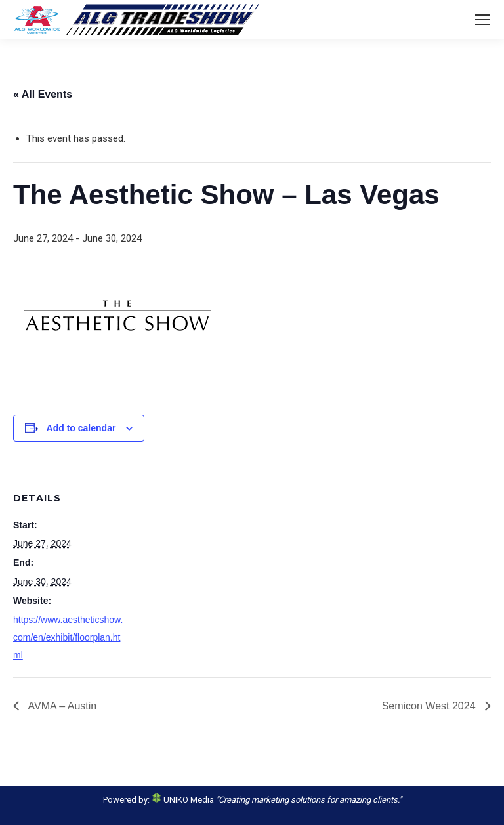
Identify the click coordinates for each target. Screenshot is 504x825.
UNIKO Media (183, 800)
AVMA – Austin (61, 706)
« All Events (43, 94)
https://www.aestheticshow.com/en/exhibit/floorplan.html (68, 637)
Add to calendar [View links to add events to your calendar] (81, 428)
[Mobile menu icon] (482, 20)
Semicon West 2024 (430, 706)
